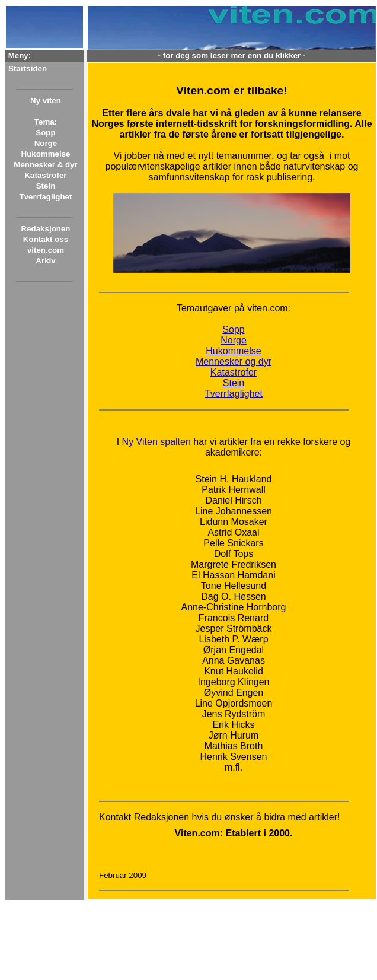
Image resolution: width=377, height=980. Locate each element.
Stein (46, 186)
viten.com (46, 250)
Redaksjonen (46, 229)
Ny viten (46, 101)
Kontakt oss (46, 239)
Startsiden (28, 69)
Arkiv (45, 261)
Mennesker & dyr (45, 165)
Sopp (45, 133)
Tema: (46, 122)
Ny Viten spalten (156, 442)
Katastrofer (45, 175)
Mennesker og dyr (234, 362)
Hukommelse (46, 154)
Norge (46, 143)
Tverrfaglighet (46, 197)
